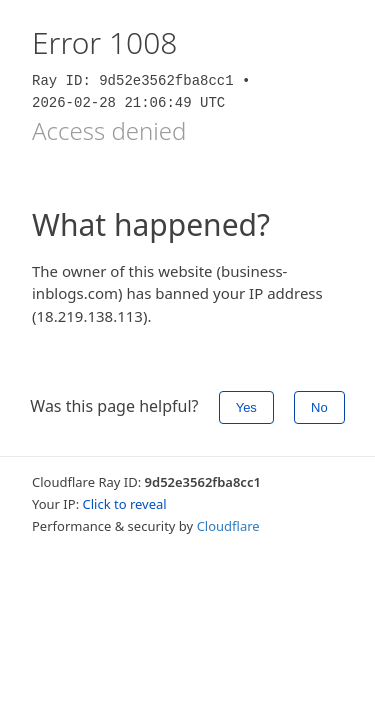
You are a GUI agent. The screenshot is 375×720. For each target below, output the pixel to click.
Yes (246, 407)
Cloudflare (228, 526)
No (319, 407)
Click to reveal (125, 504)
